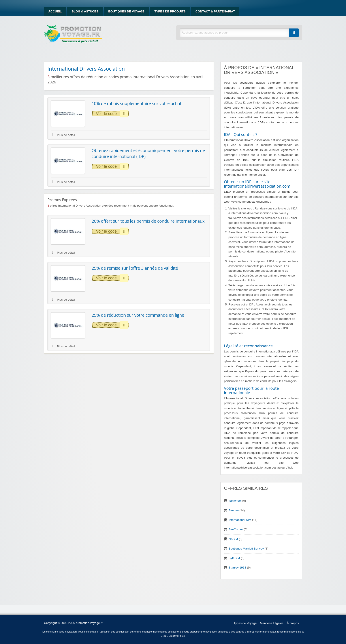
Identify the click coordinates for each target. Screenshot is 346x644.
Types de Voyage (245, 623)
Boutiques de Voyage (126, 11)
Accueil (55, 11)
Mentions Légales (272, 623)
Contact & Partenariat (215, 11)
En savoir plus (177, 636)
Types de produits (170, 11)
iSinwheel (235, 501)
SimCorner (236, 529)
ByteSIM (234, 558)
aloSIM (233, 539)
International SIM (240, 520)
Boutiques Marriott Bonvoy (246, 549)
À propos (293, 623)
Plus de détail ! (64, 135)
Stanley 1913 (237, 568)
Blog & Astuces (85, 11)
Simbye (234, 510)
